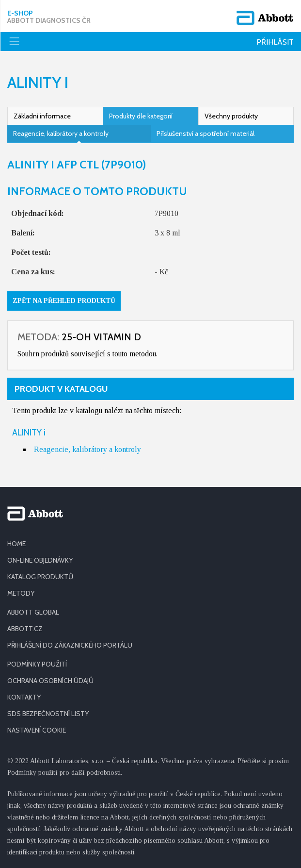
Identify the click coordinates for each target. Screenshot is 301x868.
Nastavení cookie (37, 730)
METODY (21, 593)
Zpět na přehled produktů (64, 301)
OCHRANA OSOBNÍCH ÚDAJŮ (50, 681)
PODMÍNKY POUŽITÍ (37, 664)
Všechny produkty (231, 116)
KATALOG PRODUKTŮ (40, 577)
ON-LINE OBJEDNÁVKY (40, 560)
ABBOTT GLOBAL (33, 612)
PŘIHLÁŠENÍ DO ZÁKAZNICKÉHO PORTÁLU (70, 645)
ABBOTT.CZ (25, 629)
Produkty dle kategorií (141, 116)
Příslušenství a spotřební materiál (206, 134)
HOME (16, 544)
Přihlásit (275, 42)
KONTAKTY (24, 697)
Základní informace (42, 116)
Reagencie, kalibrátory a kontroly (61, 134)
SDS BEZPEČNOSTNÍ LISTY (48, 714)
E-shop (49, 17)
